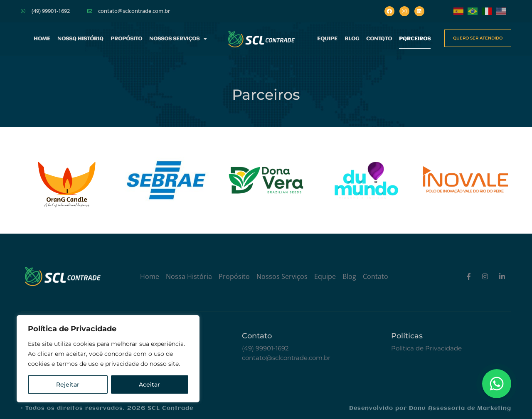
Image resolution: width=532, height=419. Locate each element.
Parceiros (415, 39)
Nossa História (80, 39)
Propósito (126, 39)
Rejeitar (68, 384)
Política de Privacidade (426, 348)
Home (42, 39)
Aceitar (149, 384)
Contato (379, 39)
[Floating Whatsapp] (497, 384)
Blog (352, 39)
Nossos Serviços (178, 39)
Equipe (327, 39)
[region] (108, 359)
